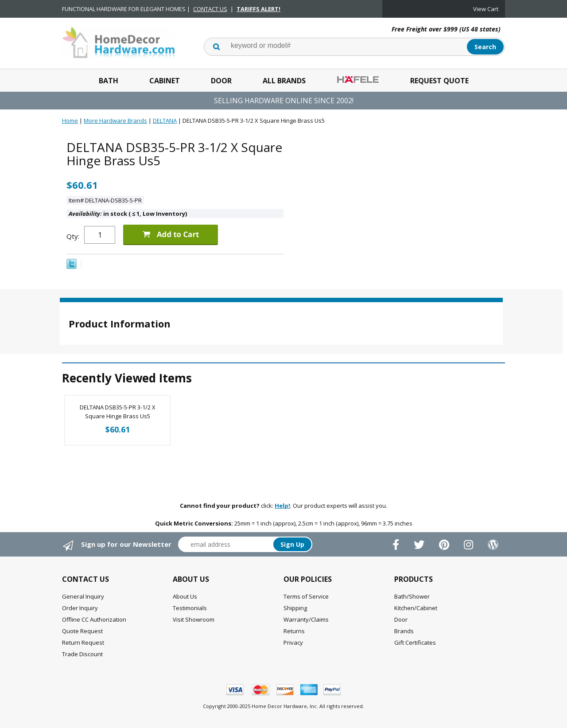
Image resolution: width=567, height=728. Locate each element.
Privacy (293, 642)
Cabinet (165, 81)
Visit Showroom (194, 619)
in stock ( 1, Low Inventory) (128, 214)
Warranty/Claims (306, 619)
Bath (109, 81)
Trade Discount (82, 654)
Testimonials (190, 608)
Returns (294, 631)
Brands (404, 631)
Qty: (73, 236)
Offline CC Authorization (94, 619)
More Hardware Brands (115, 121)
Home (70, 121)
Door (221, 81)
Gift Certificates (415, 642)
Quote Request (82, 631)
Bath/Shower (412, 596)
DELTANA (165, 121)
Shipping (295, 608)
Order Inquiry (80, 608)
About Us (185, 596)
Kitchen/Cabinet (416, 608)
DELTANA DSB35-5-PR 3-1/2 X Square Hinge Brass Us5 (118, 412)
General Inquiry (83, 596)
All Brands (284, 81)
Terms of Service (306, 596)
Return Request (83, 642)
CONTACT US (210, 9)
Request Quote (439, 81)
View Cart (486, 9)
